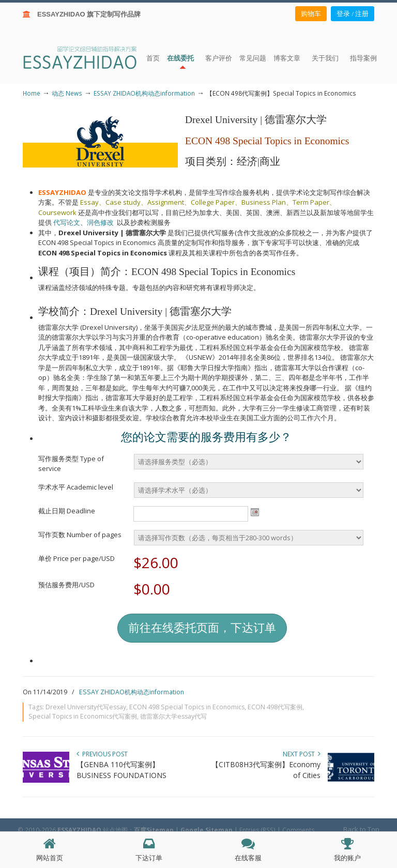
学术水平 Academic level (76, 487)
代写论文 (67, 222)
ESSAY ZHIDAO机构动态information (144, 93)
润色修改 (102, 222)
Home (32, 93)
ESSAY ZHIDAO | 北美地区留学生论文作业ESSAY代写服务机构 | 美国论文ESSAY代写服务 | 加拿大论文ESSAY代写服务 (89, 57)
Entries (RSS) (257, 830)
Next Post (302, 754)
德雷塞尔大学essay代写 (173, 716)
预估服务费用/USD (66, 585)
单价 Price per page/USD (77, 558)
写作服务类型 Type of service (71, 464)
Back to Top (361, 829)
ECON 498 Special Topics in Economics (187, 707)
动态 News (67, 93)
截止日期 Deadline (67, 511)
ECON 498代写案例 (275, 707)
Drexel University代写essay (86, 707)
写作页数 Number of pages (80, 535)
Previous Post (102, 754)
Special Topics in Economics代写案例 (83, 716)
